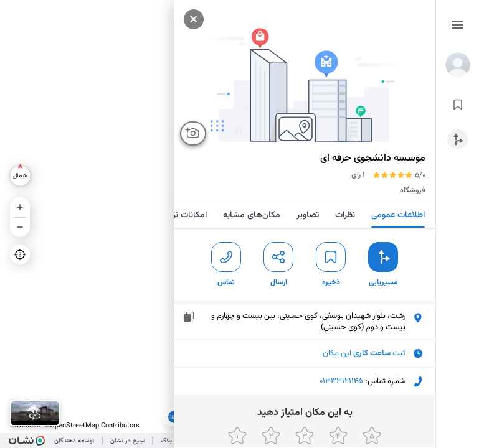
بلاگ (166, 441)
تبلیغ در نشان (127, 441)
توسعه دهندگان (74, 441)
